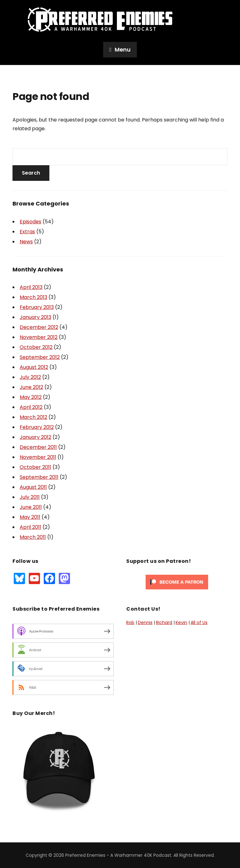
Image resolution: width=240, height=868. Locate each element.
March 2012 (33, 417)
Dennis (145, 622)
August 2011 (33, 487)
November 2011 (38, 457)
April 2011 (30, 527)
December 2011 (38, 447)
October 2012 (36, 347)
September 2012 (40, 357)
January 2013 (35, 317)
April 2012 (31, 407)
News (26, 242)
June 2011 (31, 507)
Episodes (30, 222)
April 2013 (31, 287)
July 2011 (30, 497)
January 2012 (35, 437)
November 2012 (39, 337)
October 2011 (35, 467)
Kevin (181, 622)
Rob (130, 622)
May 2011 (30, 517)
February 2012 (37, 427)
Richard (164, 622)
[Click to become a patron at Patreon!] (177, 582)
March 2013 (33, 297)
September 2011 (39, 477)
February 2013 (37, 307)
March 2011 (33, 537)
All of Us (199, 622)
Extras (27, 232)
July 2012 (30, 377)
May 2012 (31, 397)
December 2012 (39, 327)
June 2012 (31, 387)
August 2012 (34, 367)
